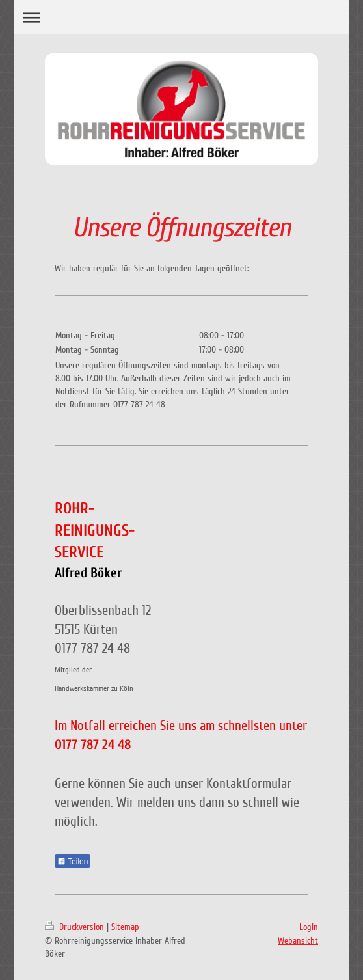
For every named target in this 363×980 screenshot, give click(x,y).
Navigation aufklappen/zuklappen (181, 17)
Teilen (73, 862)
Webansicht (298, 941)
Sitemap (125, 927)
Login (309, 927)
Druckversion (76, 927)
